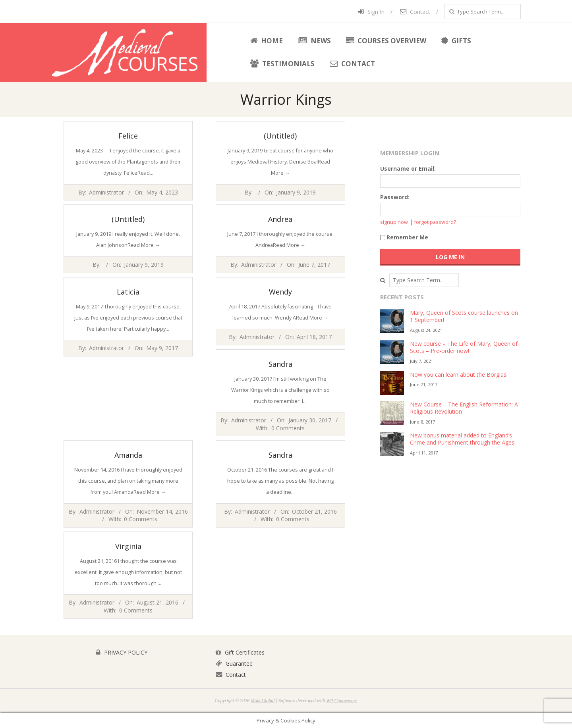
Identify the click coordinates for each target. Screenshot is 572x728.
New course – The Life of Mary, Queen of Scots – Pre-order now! (464, 347)
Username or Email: (408, 169)
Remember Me (404, 237)
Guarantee (234, 663)
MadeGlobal (263, 701)
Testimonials (282, 64)
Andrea (280, 219)
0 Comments (288, 428)
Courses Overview (386, 41)
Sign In (371, 12)
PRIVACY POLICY (122, 652)
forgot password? (435, 222)
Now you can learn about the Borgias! (459, 375)
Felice (128, 136)
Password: (395, 197)
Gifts (456, 41)
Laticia (128, 292)
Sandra (280, 364)
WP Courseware (342, 701)
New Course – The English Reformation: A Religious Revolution (464, 408)
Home (267, 41)
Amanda (128, 455)
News (314, 41)
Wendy (280, 292)
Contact (415, 12)
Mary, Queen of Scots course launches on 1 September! (464, 316)
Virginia (128, 546)
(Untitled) (280, 136)
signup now (394, 222)
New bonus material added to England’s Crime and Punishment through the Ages (462, 439)
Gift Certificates (240, 652)
